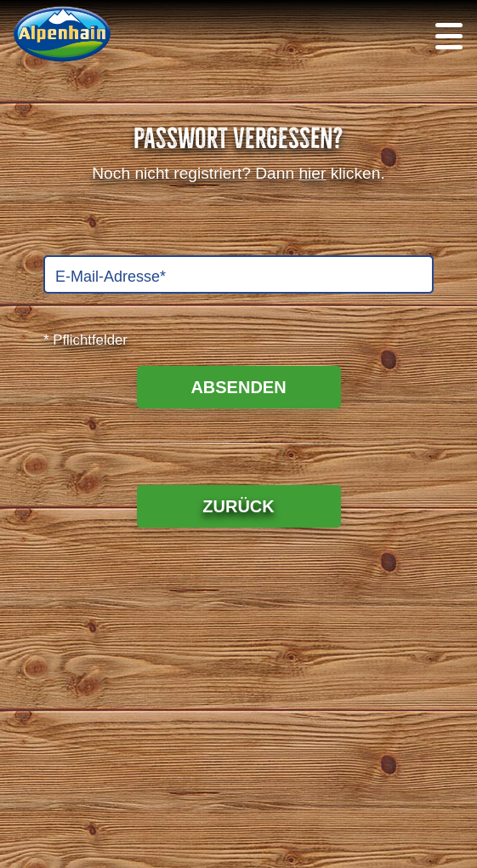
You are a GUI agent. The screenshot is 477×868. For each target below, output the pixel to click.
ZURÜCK (238, 506)
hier (312, 173)
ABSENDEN (238, 387)
